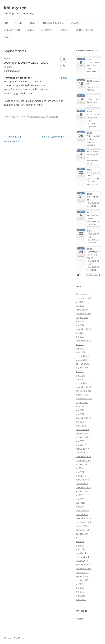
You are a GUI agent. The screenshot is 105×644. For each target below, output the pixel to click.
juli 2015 (80, 495)
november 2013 (83, 569)
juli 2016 (80, 468)
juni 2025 (80, 306)
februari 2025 (82, 310)
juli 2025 (80, 302)
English (8, 37)
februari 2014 (82, 557)
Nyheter (19, 23)
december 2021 (83, 364)
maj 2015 (80, 499)
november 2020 (83, 391)
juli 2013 (80, 584)
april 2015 (80, 503)
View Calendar (93, 275)
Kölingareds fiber (84, 30)
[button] (64, 66)
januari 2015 (82, 514)
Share (64, 78)
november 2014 (83, 522)
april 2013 (80, 596)
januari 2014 (82, 561)
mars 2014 (81, 553)
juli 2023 (80, 333)
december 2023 (83, 329)
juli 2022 (80, 344)
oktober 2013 (82, 572)
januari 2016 (82, 484)
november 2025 (83, 298)
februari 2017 (82, 449)
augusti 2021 (82, 368)
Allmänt (79, 619)
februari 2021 (82, 383)
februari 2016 (82, 480)
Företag (64, 30)
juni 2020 (80, 410)
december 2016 (83, 456)
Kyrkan (30, 30)
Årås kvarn (47, 30)
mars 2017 (81, 445)
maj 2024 (80, 325)
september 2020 (84, 399)
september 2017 (84, 433)
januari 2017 (82, 453)
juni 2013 (80, 588)
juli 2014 (80, 538)
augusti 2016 (82, 464)
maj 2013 (80, 592)
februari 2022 (82, 356)
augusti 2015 (82, 491)
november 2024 (83, 314)
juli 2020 (80, 406)
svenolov (53, 116)
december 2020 (83, 387)
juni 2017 (80, 441)
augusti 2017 (82, 437)
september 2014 (84, 530)
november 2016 (83, 460)
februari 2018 (82, 429)
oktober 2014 (82, 526)
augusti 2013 (82, 580)
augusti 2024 (82, 317)
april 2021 (80, 375)
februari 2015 (82, 511)
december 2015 (83, 487)
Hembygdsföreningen (53, 23)
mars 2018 (81, 426)
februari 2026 (82, 294)
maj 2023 (80, 337)
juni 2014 (80, 541)
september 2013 (84, 576)
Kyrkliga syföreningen (55, 137)
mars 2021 (81, 379)
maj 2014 (80, 545)
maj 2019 (80, 422)
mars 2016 (81, 476)
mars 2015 (81, 507)
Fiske (32, 23)
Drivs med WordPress (14, 638)
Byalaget (76, 23)
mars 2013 (81, 599)
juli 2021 (80, 371)
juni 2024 (80, 321)
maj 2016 (80, 472)
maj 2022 (80, 348)
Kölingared (15, 8)
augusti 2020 (82, 402)
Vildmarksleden (12, 30)
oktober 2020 (82, 395)
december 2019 (83, 418)
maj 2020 (80, 414)
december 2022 (83, 341)
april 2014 (80, 549)
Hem (6, 23)
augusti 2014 (82, 534)
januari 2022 (82, 360)
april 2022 (80, 352)
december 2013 (83, 565)
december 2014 (83, 518)
